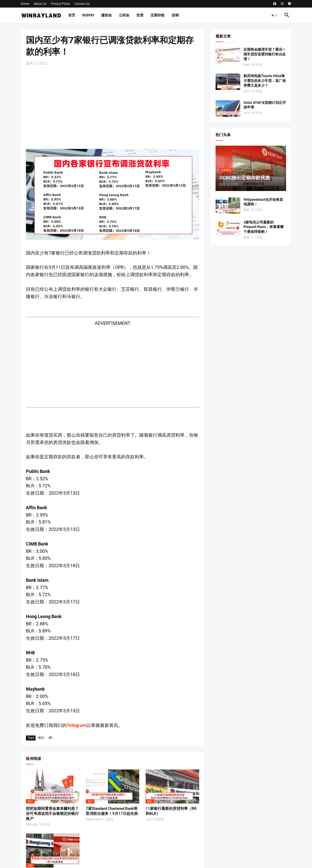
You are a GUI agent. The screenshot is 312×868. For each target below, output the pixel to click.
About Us (40, 4)
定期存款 (158, 15)
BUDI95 (88, 15)
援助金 (107, 15)
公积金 (124, 15)
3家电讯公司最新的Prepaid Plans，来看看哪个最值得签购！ (264, 227)
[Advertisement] (113, 107)
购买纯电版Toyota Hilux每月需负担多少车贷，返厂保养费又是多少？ (265, 81)
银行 (41, 738)
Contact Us (82, 4)
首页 (72, 15)
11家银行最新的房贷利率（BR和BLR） (171, 811)
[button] (274, 15)
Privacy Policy (60, 4)
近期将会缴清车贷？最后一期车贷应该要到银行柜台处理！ (265, 54)
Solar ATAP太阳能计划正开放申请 (265, 105)
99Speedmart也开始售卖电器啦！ (263, 202)
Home (25, 4)
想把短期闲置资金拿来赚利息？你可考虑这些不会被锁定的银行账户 (52, 814)
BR (50, 738)
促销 (175, 15)
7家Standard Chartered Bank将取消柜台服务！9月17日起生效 (112, 811)
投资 (140, 15)
